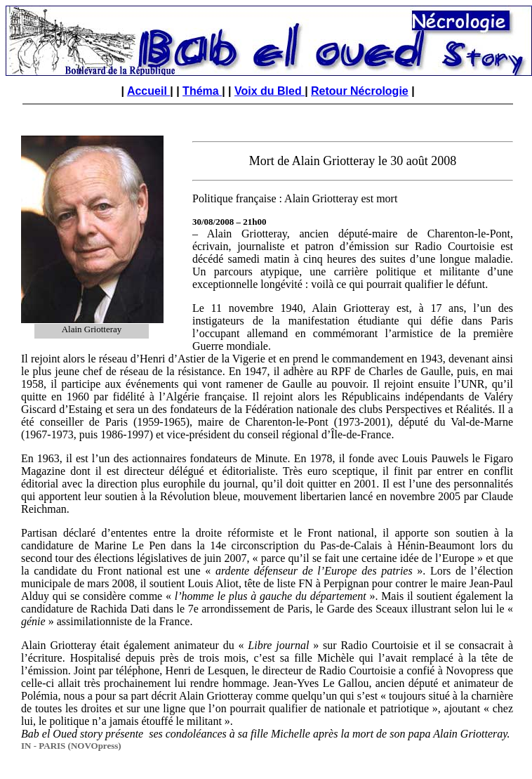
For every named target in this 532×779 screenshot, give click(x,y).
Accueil (148, 91)
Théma (202, 91)
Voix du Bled (270, 91)
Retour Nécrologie (360, 91)
